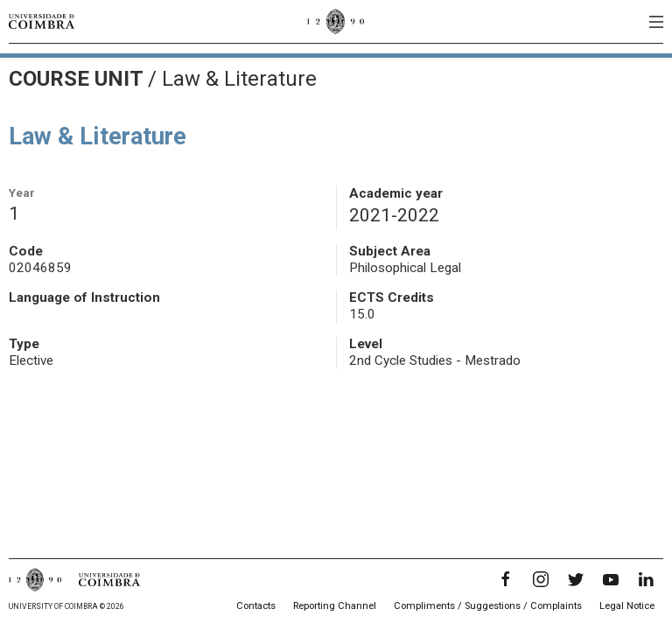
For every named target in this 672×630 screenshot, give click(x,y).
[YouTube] (611, 579)
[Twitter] (576, 579)
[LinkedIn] (646, 579)
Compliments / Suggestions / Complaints (488, 606)
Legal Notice (627, 606)
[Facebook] (506, 579)
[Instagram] (541, 579)
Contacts (256, 606)
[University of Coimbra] (42, 21)
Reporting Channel (335, 606)
